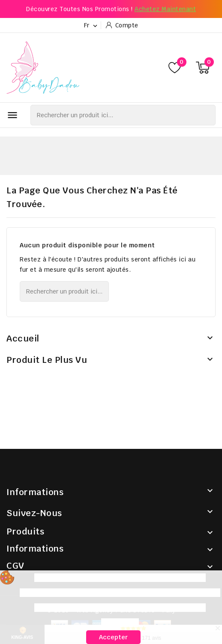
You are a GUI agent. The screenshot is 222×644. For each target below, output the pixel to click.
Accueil (23, 338)
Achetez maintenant (165, 9)
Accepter (113, 637)
